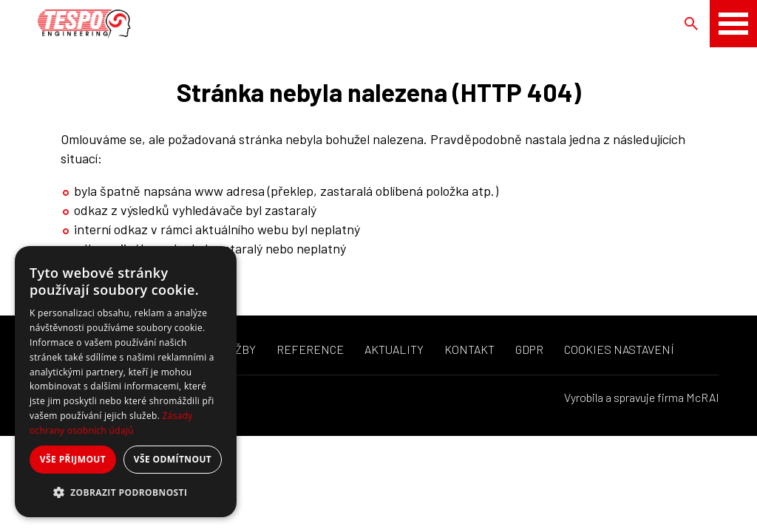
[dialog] (126, 382)
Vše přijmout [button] (73, 459)
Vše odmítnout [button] (173, 459)
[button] (126, 493)
